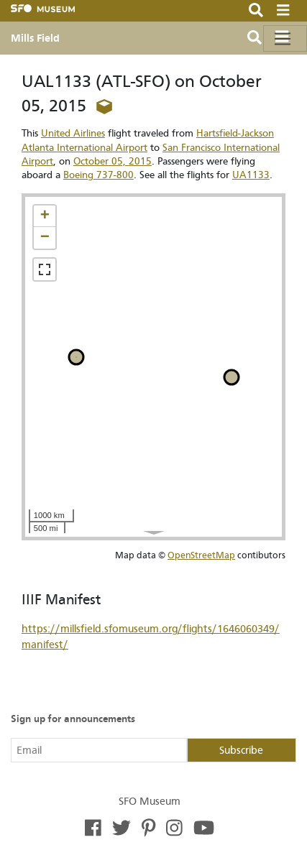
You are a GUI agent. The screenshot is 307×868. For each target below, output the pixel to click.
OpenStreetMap (201, 555)
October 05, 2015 (113, 161)
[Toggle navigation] (285, 38)
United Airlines (73, 133)
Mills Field (35, 38)
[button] (45, 216)
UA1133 (251, 175)
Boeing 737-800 (98, 175)
